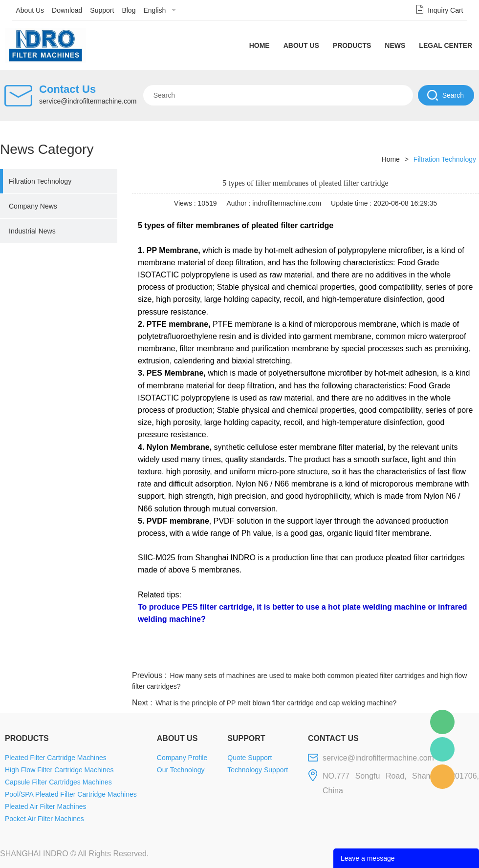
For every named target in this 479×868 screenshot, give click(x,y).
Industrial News (32, 231)
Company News (33, 206)
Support (102, 10)
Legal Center (446, 45)
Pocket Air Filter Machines (44, 819)
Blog (129, 10)
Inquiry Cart (445, 10)
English (154, 10)
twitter (356, 657)
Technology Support (258, 770)
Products (352, 45)
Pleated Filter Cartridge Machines (56, 758)
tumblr (435, 657)
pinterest (409, 657)
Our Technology (181, 770)
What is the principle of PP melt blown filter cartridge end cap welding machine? (276, 703)
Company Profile (182, 758)
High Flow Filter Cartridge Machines (59, 770)
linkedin (462, 657)
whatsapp (383, 657)
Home (260, 45)
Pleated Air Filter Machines (46, 806)
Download (67, 10)
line (330, 657)
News (395, 45)
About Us (30, 10)
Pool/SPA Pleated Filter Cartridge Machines (71, 794)
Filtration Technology (40, 181)
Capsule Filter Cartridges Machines (58, 782)
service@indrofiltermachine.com (88, 101)
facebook (304, 657)
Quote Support (250, 758)
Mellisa (442, 749)
